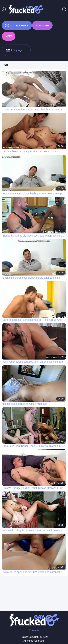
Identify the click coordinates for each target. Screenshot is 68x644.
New (9, 36)
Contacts (34, 630)
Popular (42, 25)
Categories (17, 26)
